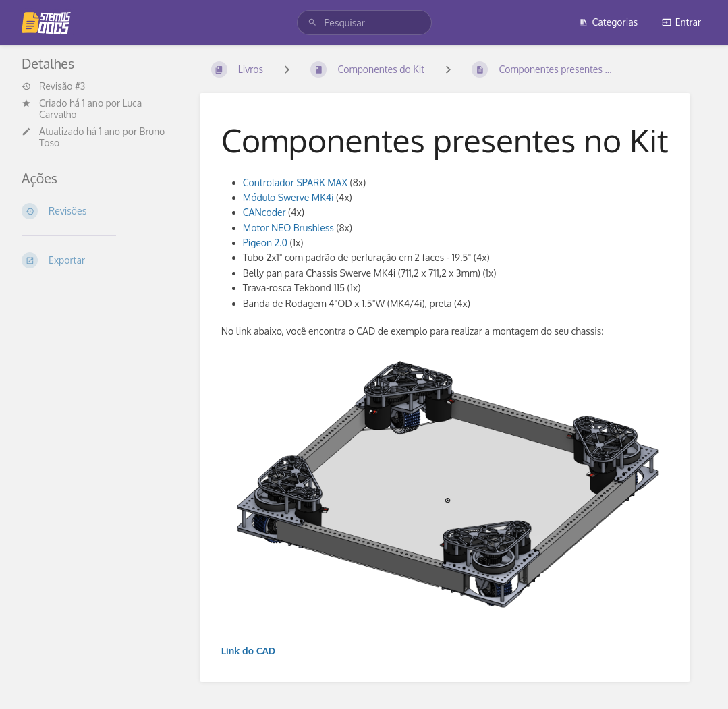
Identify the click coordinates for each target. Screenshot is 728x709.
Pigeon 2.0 (265, 243)
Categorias (609, 22)
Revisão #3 (53, 86)
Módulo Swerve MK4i (288, 197)
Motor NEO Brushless (288, 228)
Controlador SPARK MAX (295, 182)
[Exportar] (100, 260)
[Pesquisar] (312, 23)
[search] (364, 23)
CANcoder (264, 212)
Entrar (681, 22)
